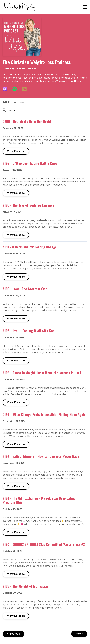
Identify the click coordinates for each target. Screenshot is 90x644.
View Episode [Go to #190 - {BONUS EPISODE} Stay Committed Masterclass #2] (16, 574)
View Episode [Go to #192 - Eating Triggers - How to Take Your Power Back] (16, 486)
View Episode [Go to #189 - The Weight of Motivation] (16, 616)
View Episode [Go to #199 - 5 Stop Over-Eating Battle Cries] (16, 193)
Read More (75, 81)
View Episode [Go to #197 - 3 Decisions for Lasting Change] (16, 277)
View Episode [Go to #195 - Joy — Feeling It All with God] (16, 361)
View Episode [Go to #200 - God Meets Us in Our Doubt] (16, 151)
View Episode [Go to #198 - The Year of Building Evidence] (16, 235)
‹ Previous (13, 634)
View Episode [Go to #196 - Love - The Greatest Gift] (16, 319)
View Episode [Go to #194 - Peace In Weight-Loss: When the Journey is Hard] (16, 402)
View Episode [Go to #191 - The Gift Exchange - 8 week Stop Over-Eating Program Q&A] (16, 532)
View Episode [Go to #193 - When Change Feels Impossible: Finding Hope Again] (16, 444)
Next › (79, 634)
